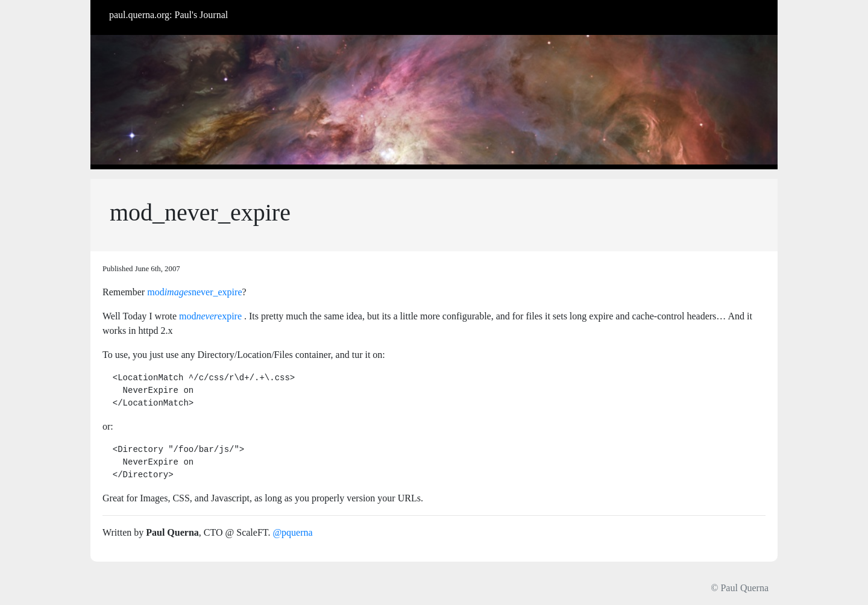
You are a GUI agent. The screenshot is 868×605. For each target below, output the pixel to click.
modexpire (210, 316)
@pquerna (292, 532)
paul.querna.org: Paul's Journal (168, 15)
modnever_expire (194, 292)
